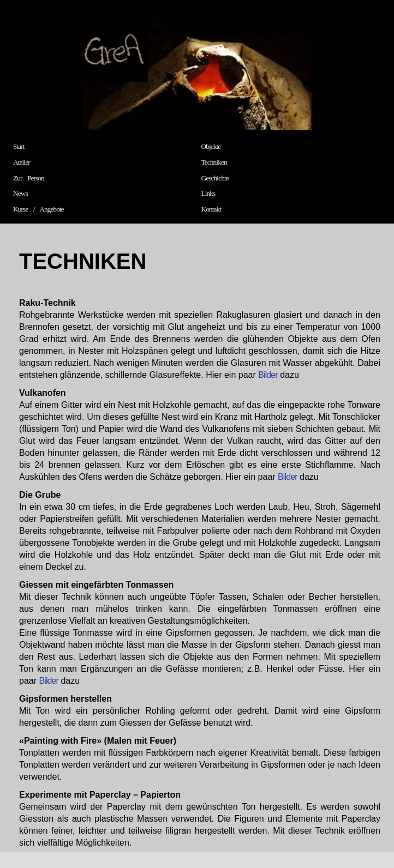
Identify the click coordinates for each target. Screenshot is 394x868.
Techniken (214, 162)
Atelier (22, 162)
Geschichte (215, 178)
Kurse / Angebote (38, 209)
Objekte (211, 146)
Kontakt (211, 209)
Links (208, 193)
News (20, 193)
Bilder (268, 375)
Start (19, 146)
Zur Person (29, 178)
